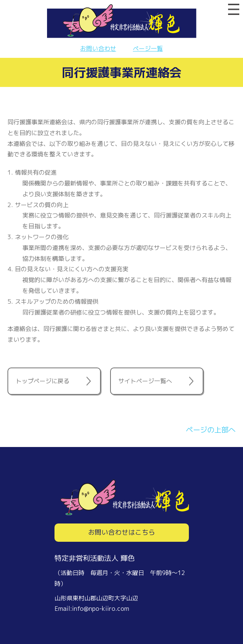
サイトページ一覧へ (145, 381)
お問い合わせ (98, 49)
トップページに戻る (43, 381)
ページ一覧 (148, 49)
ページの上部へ (211, 430)
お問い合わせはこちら (122, 532)
